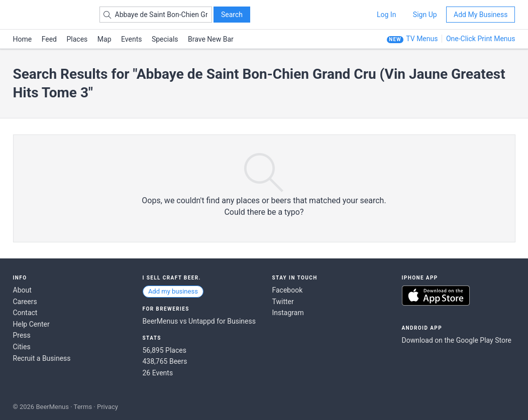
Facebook (288, 290)
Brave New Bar (211, 39)
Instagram (288, 313)
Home (23, 39)
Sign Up (425, 15)
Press (22, 335)
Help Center (31, 324)
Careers (25, 302)
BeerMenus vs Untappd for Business (199, 321)
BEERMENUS (49, 15)
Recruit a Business (42, 358)
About (22, 290)
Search (232, 15)
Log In (386, 15)
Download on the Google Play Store (457, 340)
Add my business (173, 291)
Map (104, 39)
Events (131, 39)
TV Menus (422, 39)
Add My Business (481, 15)
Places (77, 39)
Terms (83, 407)
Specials (165, 39)
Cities (22, 347)
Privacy (108, 407)
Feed (49, 39)
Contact (25, 313)
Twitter (283, 302)
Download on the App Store (436, 296)
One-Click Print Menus (481, 39)
